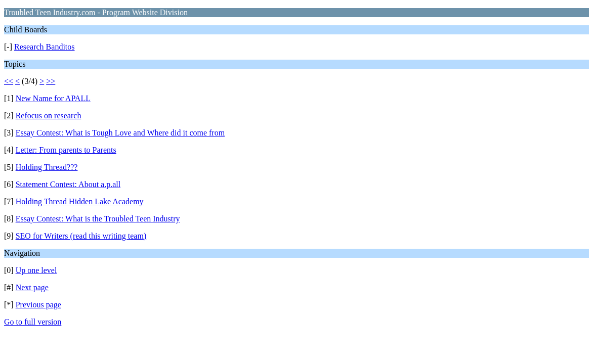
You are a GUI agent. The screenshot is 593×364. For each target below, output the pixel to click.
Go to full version (33, 322)
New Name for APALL (53, 98)
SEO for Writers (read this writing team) (81, 236)
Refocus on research (49, 116)
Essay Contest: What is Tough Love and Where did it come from (120, 133)
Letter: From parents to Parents (66, 150)
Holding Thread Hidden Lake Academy (80, 201)
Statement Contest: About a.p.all (68, 184)
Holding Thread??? (47, 167)
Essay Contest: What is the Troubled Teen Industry (98, 219)
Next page (32, 287)
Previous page (38, 305)
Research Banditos (45, 47)
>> (51, 81)
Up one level (36, 270)
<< (9, 81)
